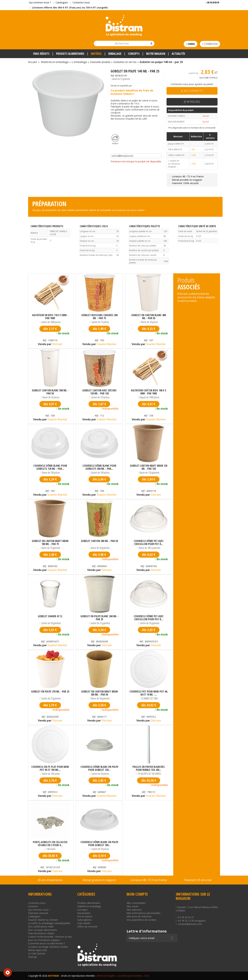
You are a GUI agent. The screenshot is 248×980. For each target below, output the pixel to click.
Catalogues (62, 2)
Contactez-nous (81, 2)
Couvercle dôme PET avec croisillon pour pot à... (149, 542)
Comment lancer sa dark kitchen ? (47, 943)
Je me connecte (192, 91)
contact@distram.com (190, 924)
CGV (147, 976)
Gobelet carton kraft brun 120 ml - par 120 (149, 467)
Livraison (33, 906)
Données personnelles (130, 976)
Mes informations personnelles (144, 913)
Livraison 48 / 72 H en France (186, 176)
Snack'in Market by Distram (43, 920)
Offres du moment (87, 927)
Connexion (210, 44)
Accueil (32, 62)
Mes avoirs (133, 906)
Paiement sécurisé (38, 913)
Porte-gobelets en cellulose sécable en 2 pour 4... (50, 844)
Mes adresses (134, 910)
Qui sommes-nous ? (40, 2)
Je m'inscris (192, 102)
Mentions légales (106, 976)
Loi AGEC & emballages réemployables (49, 923)
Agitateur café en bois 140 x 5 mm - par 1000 (149, 392)
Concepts (82, 910)
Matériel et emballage (89, 906)
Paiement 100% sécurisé (183, 183)
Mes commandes (136, 903)
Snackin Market (106, 344)
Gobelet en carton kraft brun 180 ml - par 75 (50, 542)
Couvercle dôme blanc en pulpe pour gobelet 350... (99, 844)
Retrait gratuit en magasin (99, 880)
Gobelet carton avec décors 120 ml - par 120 (99, 392)
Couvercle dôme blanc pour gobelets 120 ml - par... (50, 467)
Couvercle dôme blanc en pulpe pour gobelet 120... (99, 768)
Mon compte (137, 894)
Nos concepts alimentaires (43, 930)
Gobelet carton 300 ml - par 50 (99, 541)
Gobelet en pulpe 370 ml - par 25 (50, 692)
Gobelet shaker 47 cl (50, 616)
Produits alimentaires (89, 903)
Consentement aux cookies (8, 972)
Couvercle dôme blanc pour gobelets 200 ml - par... (99, 467)
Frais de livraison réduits (41, 933)
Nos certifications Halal (41, 927)
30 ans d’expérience (50, 880)
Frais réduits (84, 923)
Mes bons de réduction (139, 916)
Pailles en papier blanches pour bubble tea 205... (149, 768)
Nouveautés (84, 913)
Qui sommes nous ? (39, 910)
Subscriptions (85, 920)
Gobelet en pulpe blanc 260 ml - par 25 (99, 618)
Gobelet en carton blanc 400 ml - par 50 (149, 317)
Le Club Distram (37, 953)
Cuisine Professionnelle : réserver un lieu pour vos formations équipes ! (50, 938)
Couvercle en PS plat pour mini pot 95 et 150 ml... (50, 768)
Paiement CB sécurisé (198, 880)
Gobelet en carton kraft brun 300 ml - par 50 (99, 693)
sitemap (32, 957)
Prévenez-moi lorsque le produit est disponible (136, 161)
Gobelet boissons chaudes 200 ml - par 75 (99, 317)
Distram (57, 344)
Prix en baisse (85, 916)
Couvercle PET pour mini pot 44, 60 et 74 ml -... (149, 693)
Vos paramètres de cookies (142, 920)
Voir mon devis (211, 9)
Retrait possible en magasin (185, 180)
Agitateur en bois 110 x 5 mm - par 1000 (50, 317)
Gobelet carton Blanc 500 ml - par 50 (50, 392)
